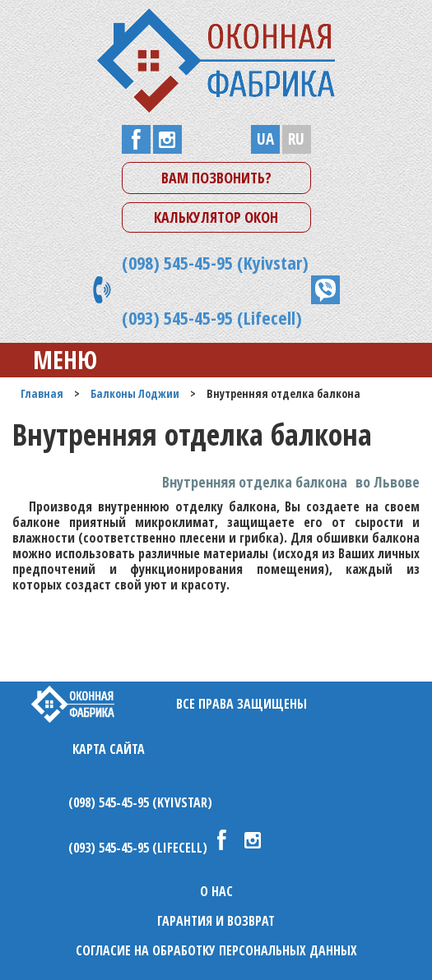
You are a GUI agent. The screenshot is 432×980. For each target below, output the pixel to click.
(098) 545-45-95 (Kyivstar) (215, 262)
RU (296, 139)
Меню (53, 360)
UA (265, 139)
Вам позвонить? (216, 178)
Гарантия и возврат (216, 921)
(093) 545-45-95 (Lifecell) (212, 317)
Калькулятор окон (216, 217)
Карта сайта (109, 749)
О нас (216, 891)
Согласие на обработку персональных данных (216, 950)
